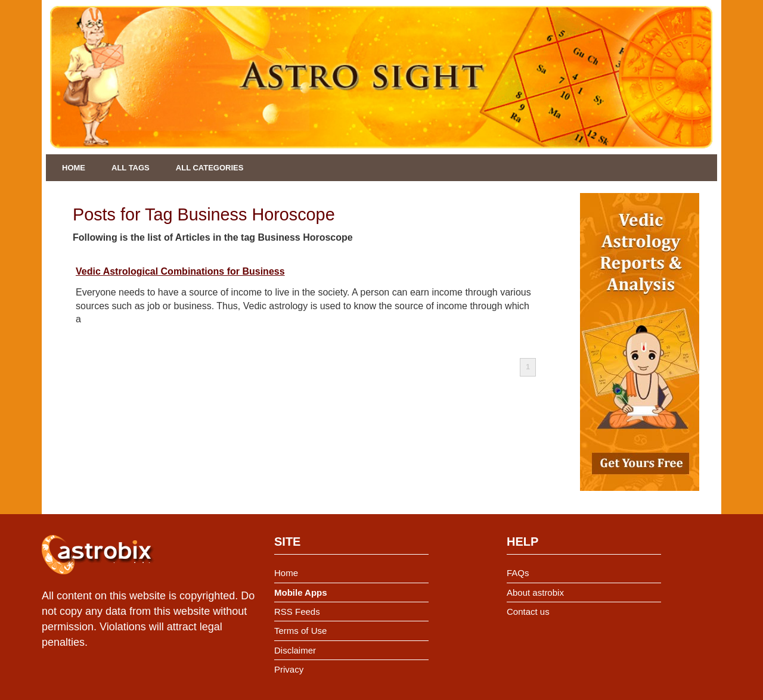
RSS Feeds (297, 612)
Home (74, 168)
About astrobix (535, 592)
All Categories (210, 168)
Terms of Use (300, 631)
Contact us (528, 612)
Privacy (289, 669)
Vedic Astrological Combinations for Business (180, 271)
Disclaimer (295, 650)
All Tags (131, 168)
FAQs (518, 573)
